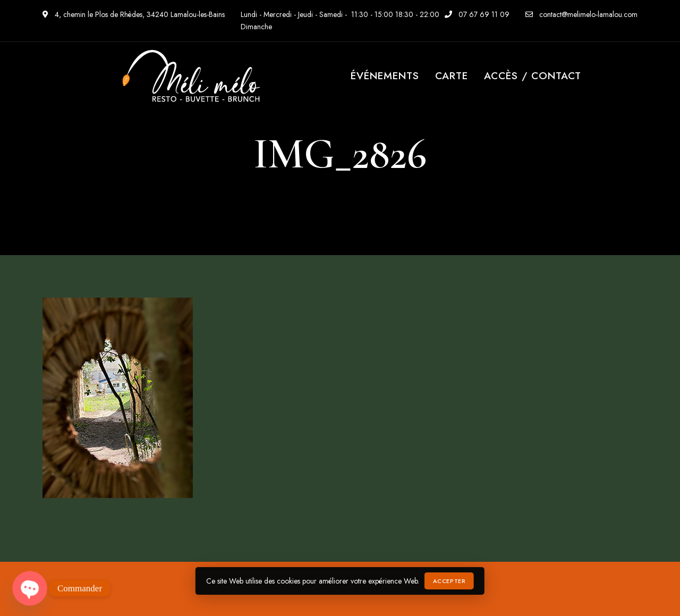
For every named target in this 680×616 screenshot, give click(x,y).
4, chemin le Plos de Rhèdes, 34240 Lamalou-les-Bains (134, 14)
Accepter (449, 581)
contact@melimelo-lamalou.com (581, 14)
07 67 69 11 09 (477, 14)
